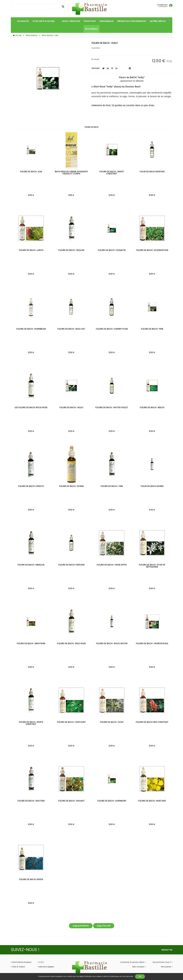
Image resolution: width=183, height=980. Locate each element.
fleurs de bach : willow (71, 250)
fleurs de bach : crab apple (112, 565)
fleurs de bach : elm (31, 172)
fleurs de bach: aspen (31, 880)
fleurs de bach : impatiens (31, 644)
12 (31, 195)
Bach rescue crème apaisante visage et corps (71, 173)
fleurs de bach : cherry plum (112, 329)
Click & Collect (19, 967)
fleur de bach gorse (152, 486)
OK (140, 976)
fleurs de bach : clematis (112, 250)
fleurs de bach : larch (31, 250)
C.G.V (41, 962)
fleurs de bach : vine (112, 486)
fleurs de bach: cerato (31, 486)
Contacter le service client (132, 962)
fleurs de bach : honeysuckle (152, 644)
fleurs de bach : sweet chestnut (112, 173)
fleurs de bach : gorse (71, 486)
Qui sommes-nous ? (162, 962)
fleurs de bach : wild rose (71, 644)
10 (152, 195)
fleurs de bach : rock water (112, 644)
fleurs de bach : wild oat (71, 329)
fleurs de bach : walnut (71, 801)
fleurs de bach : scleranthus (152, 250)
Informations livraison (22, 962)
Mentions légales (46, 967)
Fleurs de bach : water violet (112, 408)
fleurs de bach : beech (152, 408)
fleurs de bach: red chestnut (152, 722)
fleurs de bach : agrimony (112, 801)
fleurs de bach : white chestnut (31, 723)
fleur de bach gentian (152, 172)
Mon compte (138, 967)
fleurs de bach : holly (105, 43)
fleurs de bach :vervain (71, 565)
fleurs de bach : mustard (152, 801)
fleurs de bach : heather (31, 801)
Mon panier (166, 967)
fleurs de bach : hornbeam (31, 329)
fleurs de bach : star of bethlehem (152, 566)
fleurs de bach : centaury (71, 722)
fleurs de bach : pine (152, 329)
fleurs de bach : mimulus (31, 565)
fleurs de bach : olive (112, 722)
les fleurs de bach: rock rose (31, 408)
